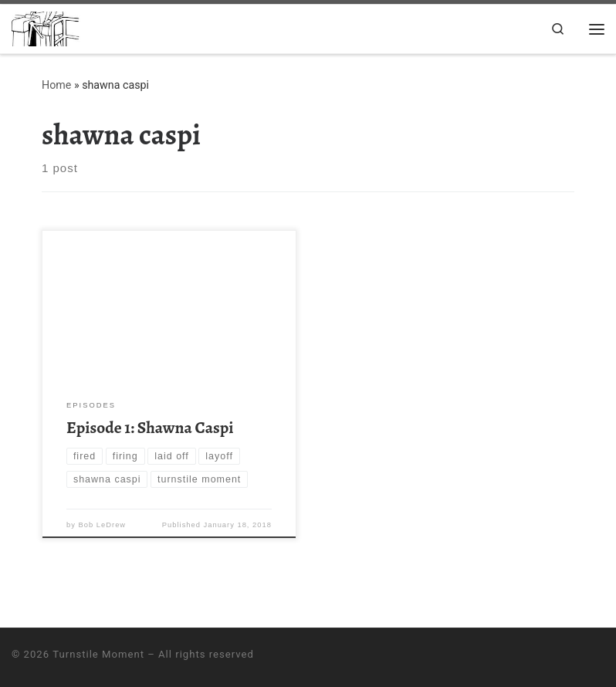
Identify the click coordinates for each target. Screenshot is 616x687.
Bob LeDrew (103, 525)
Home (56, 86)
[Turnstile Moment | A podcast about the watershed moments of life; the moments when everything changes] (49, 27)
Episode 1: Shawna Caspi (150, 427)
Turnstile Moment (98, 654)
